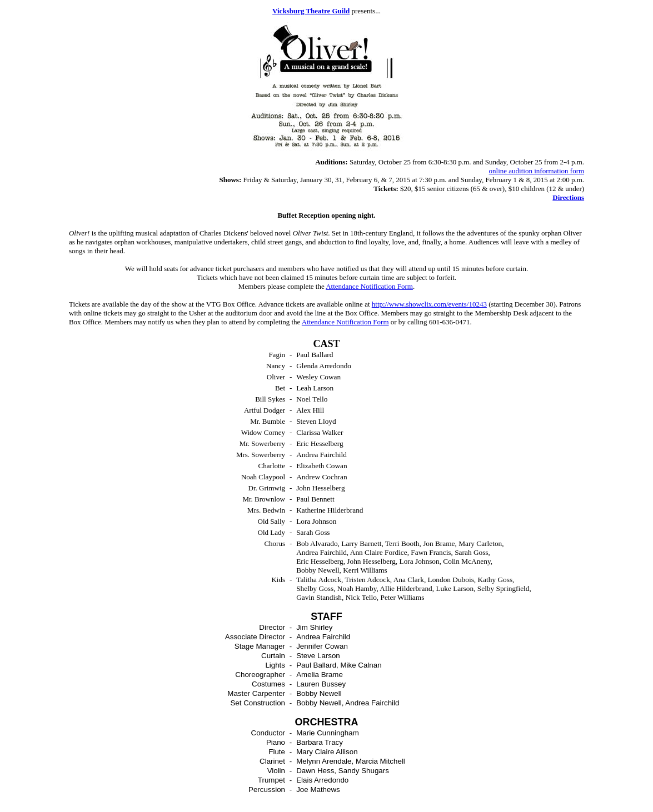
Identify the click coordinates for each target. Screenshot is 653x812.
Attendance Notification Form (369, 286)
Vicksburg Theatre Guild (311, 11)
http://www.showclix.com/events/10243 (429, 304)
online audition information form (537, 171)
